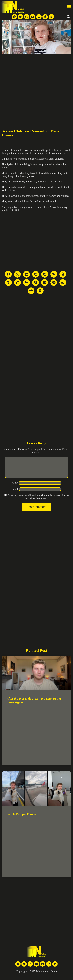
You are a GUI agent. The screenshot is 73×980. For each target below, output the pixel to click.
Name (15, 487)
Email (15, 493)
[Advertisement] (31, 86)
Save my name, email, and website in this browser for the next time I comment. (38, 501)
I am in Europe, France (21, 818)
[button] (69, 7)
